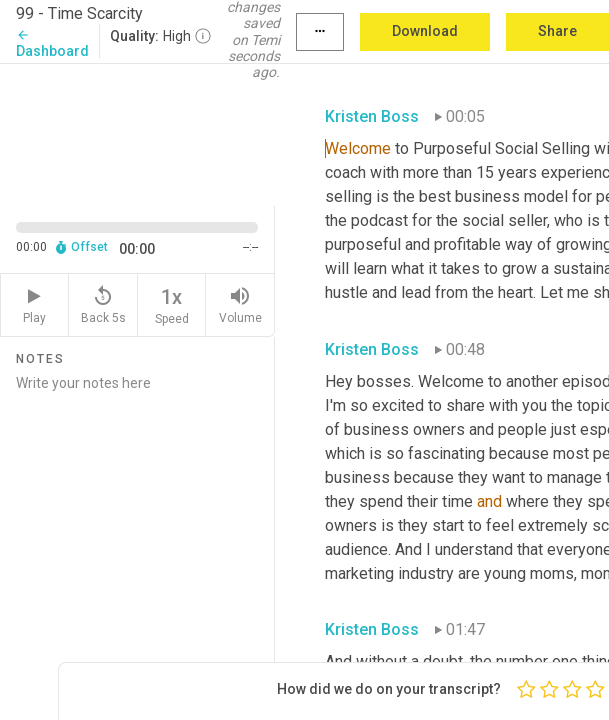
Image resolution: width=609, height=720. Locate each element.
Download (425, 31)
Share (557, 31)
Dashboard (52, 43)
